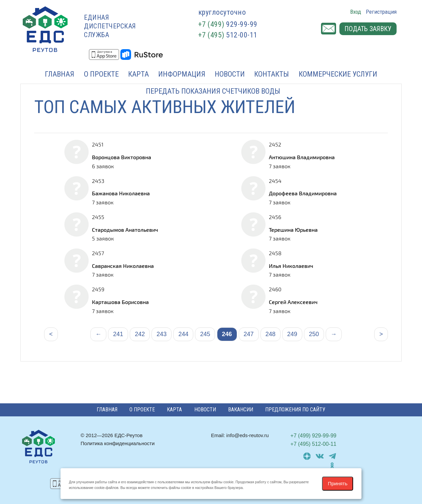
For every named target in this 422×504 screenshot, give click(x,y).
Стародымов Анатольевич (125, 230)
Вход (356, 12)
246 (227, 334)
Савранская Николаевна (123, 266)
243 (162, 334)
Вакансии (241, 410)
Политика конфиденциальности (118, 443)
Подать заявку (368, 29)
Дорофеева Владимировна (303, 193)
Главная (60, 74)
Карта (138, 74)
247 (249, 334)
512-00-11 (228, 35)
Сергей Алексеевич (293, 302)
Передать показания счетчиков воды (213, 91)
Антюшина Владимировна (302, 157)
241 (118, 334)
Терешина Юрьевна (293, 230)
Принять (338, 483)
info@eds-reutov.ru (248, 435)
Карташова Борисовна (120, 302)
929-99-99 (228, 24)
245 (205, 334)
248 (271, 334)
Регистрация (381, 12)
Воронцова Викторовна (122, 157)
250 (314, 334)
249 (292, 334)
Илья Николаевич (291, 266)
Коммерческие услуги (338, 74)
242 (140, 334)
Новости (230, 74)
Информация (182, 74)
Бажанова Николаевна (121, 193)
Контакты (272, 74)
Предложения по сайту (295, 410)
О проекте (101, 74)
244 (183, 334)
